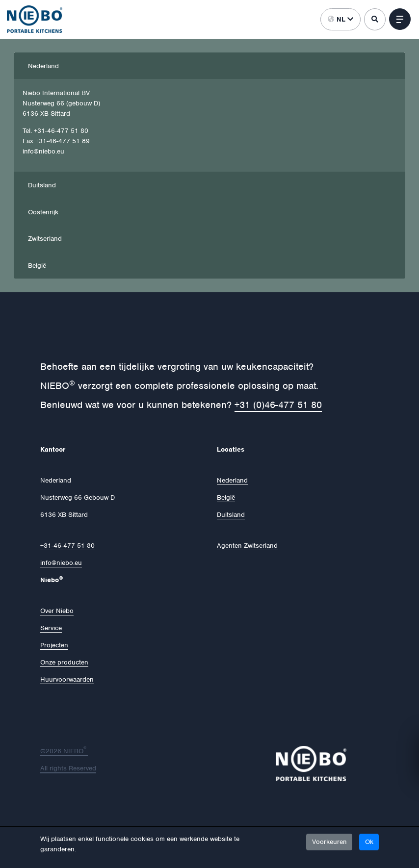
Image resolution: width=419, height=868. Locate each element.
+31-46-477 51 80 (67, 546)
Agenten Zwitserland (247, 546)
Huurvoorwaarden (67, 679)
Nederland (43, 66)
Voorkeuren (329, 842)
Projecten (54, 645)
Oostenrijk (43, 212)
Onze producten (64, 662)
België (37, 266)
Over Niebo (57, 611)
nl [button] (340, 19)
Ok (369, 842)
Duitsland (42, 185)
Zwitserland (45, 239)
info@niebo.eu (61, 563)
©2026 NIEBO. (64, 751)
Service (51, 628)
